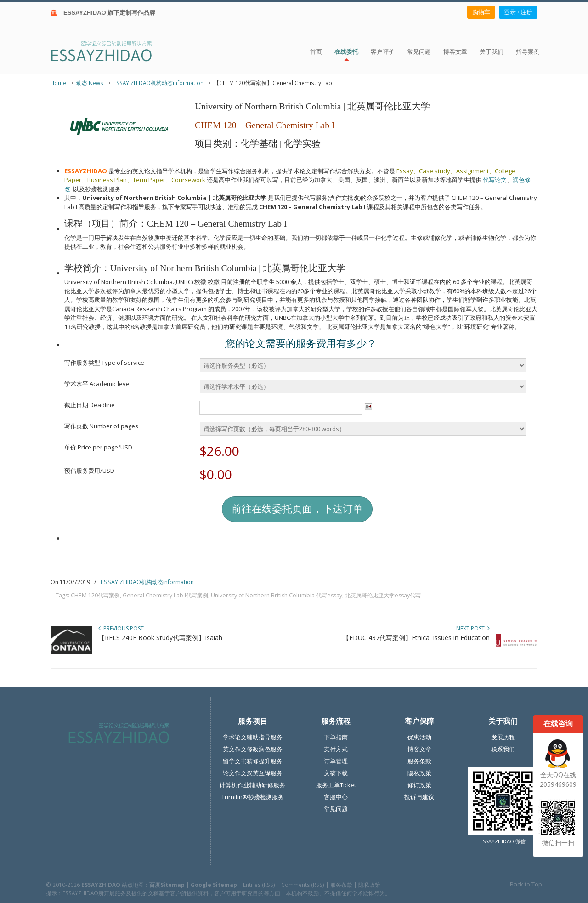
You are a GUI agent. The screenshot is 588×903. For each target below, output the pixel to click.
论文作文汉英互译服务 (253, 773)
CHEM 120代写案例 (95, 595)
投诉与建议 (419, 797)
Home (58, 83)
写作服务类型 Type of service (104, 363)
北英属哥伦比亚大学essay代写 (383, 595)
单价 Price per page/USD (98, 447)
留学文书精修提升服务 (253, 761)
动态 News (90, 83)
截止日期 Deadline (90, 405)
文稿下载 (336, 773)
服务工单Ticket (336, 785)
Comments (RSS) (303, 885)
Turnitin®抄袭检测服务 (253, 797)
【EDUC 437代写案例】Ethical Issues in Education (416, 638)
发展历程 (503, 737)
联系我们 (503, 749)
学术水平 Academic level (98, 384)
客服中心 (336, 797)
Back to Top (526, 884)
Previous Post (121, 628)
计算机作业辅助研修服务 (252, 785)
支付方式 (336, 749)
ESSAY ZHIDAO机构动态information (158, 83)
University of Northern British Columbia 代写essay (277, 595)
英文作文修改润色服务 (253, 749)
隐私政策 (419, 773)
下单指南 (336, 737)
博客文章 (419, 749)
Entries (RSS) (259, 885)
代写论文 (495, 180)
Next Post (473, 628)
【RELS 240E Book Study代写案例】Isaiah (160, 638)
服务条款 (419, 761)
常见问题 (336, 809)
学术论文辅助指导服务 (253, 737)
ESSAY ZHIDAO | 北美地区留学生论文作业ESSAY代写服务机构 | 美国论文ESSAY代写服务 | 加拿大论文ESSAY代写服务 (110, 51)
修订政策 (419, 785)
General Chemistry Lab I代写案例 (165, 595)
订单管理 (336, 761)
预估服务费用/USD (89, 471)
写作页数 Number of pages (101, 426)
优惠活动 (419, 737)
